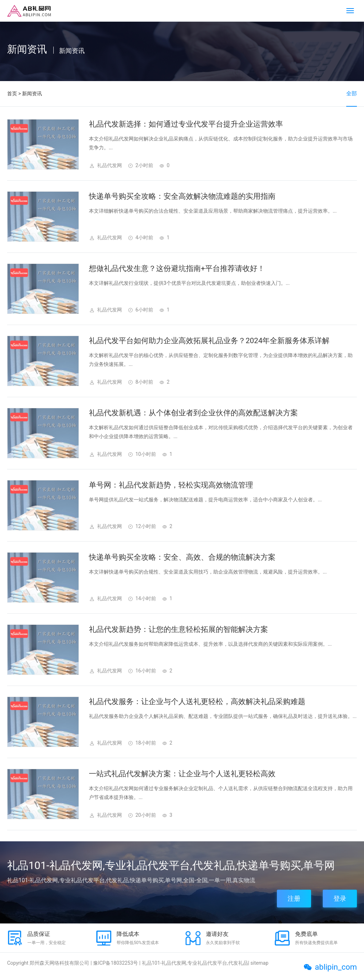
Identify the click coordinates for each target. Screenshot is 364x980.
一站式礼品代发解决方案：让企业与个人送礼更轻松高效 (182, 774)
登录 (340, 898)
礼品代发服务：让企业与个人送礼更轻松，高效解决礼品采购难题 (197, 702)
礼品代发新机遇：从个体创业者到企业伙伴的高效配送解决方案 (193, 413)
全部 (352, 94)
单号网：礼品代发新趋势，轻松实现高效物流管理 (171, 485)
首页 (12, 94)
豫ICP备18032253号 (116, 963)
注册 (294, 898)
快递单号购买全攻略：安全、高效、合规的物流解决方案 (182, 557)
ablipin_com (336, 967)
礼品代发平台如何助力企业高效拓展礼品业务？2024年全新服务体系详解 (209, 341)
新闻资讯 (32, 94)
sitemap (259, 963)
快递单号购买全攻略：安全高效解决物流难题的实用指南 (182, 196)
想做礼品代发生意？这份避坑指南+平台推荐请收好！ (177, 268)
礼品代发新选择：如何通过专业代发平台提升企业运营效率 (186, 124)
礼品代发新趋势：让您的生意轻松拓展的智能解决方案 (178, 629)
